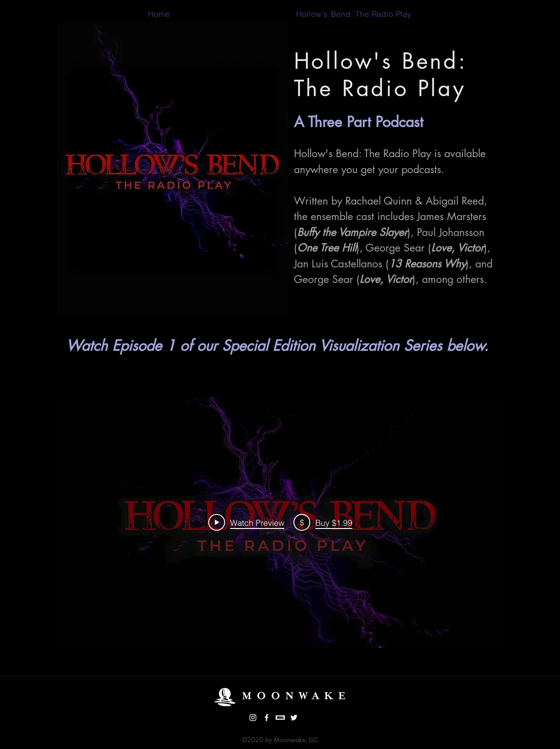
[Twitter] (294, 718)
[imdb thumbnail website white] (280, 718)
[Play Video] (246, 523)
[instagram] (253, 718)
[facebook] (267, 718)
